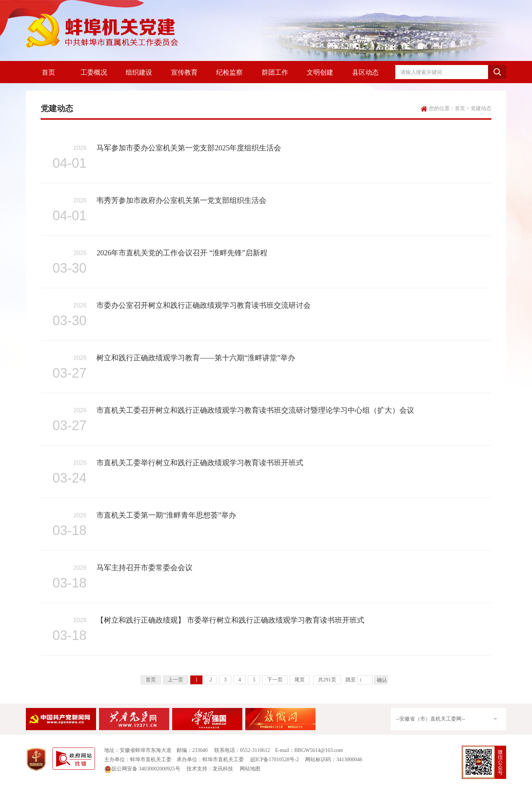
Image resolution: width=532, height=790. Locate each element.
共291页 (327, 680)
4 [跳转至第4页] (240, 680)
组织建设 (139, 72)
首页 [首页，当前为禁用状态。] (151, 680)
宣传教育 (184, 72)
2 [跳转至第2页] (211, 680)
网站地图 (250, 769)
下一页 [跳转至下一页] (275, 680)
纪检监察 (229, 72)
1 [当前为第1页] (196, 680)
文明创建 (320, 72)
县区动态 (365, 72)
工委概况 (94, 72)
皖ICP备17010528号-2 (275, 760)
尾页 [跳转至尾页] (300, 680)
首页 (48, 72)
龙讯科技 (223, 769)
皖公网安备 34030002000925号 (142, 769)
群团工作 (275, 72)
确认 (382, 680)
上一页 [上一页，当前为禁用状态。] (175, 680)
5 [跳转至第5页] (254, 680)
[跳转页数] (365, 680)
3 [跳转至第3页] (225, 680)
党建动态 (481, 108)
